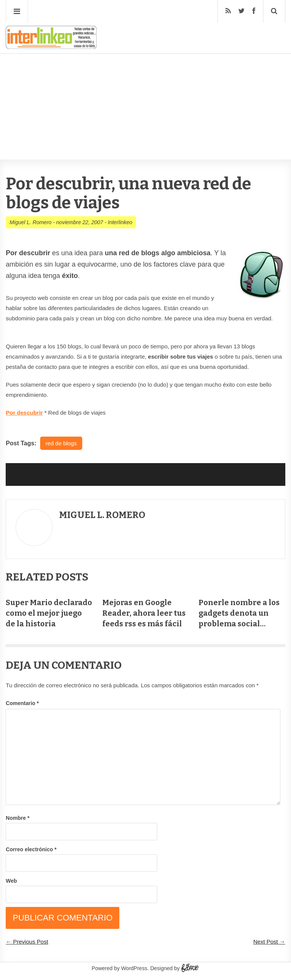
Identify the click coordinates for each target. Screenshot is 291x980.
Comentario (22, 703)
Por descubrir (24, 413)
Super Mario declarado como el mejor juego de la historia (49, 613)
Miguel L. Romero (31, 222)
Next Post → (269, 942)
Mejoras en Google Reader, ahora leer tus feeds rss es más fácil (144, 613)
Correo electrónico (31, 849)
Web (11, 881)
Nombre (17, 818)
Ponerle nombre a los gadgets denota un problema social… (239, 613)
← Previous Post (27, 942)
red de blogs (61, 443)
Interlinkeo (120, 222)
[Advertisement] (145, 84)
